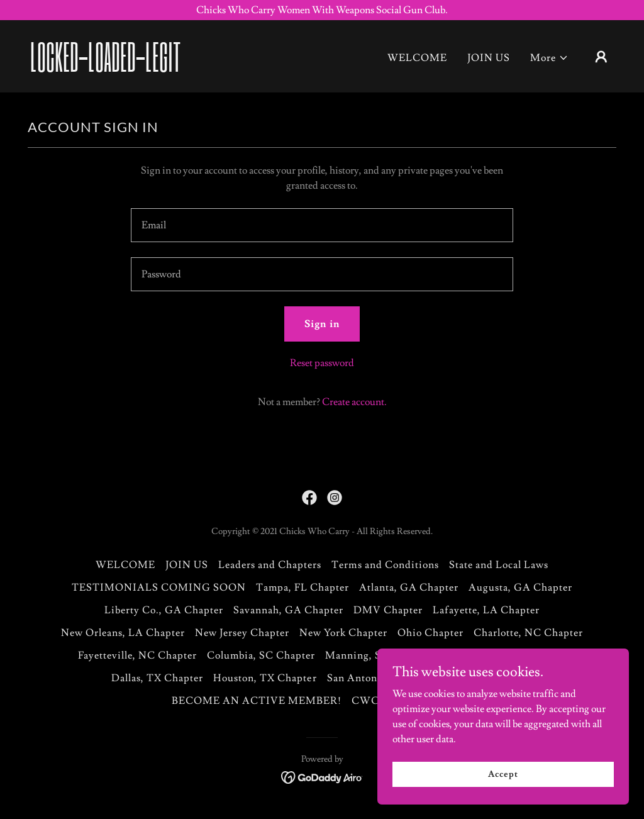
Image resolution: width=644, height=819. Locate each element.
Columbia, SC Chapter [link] (261, 655)
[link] (112, 69)
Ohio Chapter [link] (430, 633)
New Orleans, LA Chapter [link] (123, 633)
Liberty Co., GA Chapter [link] (164, 610)
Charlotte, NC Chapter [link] (528, 633)
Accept (503, 791)
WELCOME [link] (417, 58)
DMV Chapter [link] (388, 610)
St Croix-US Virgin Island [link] (503, 655)
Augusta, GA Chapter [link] (520, 588)
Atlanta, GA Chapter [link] (409, 588)
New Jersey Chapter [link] (242, 633)
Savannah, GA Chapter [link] (288, 610)
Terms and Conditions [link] (385, 565)
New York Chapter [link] (343, 633)
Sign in (322, 324)
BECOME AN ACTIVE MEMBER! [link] (257, 701)
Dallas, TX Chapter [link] (157, 678)
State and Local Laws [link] (499, 565)
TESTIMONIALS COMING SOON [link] (159, 588)
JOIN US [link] (489, 58)
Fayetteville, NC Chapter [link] (137, 655)
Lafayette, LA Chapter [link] (486, 610)
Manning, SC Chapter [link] (378, 655)
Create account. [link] (354, 402)
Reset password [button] (322, 363)
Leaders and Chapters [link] (270, 565)
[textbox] (322, 225)
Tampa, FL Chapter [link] (303, 588)
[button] (549, 58)
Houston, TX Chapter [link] (265, 678)
